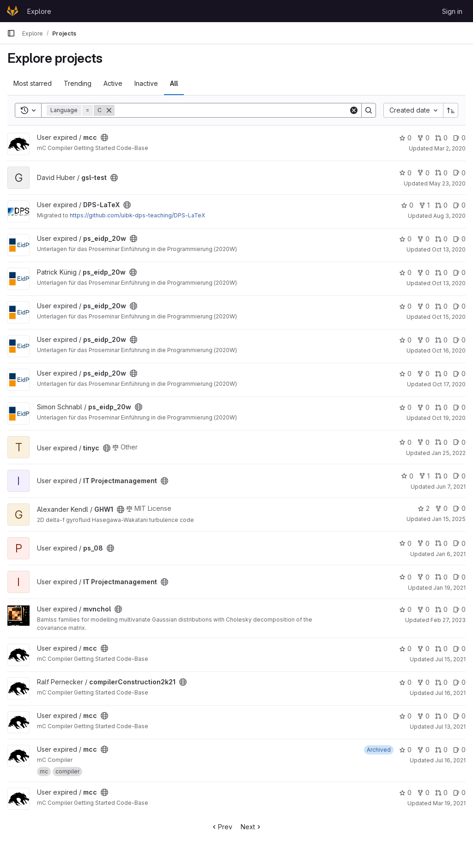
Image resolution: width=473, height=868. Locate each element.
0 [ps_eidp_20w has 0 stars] (405, 239)
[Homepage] (12, 11)
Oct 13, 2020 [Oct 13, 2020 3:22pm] (449, 283)
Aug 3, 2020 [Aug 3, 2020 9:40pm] (449, 216)
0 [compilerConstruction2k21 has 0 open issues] (459, 682)
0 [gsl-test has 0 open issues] (459, 173)
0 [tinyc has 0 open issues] (459, 442)
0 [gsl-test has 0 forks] (423, 173)
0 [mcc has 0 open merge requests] (441, 138)
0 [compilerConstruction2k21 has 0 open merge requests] (441, 682)
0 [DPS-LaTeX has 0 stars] (407, 205)
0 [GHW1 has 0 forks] (441, 508)
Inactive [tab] (146, 83)
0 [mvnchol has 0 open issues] (459, 609)
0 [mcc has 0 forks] (423, 138)
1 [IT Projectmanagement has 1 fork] (424, 476)
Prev (221, 827)
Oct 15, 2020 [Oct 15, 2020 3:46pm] (449, 317)
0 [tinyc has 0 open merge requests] (441, 442)
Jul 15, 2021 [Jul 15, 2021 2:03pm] (450, 659)
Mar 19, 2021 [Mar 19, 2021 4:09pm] (449, 803)
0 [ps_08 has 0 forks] (423, 543)
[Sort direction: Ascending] (451, 110)
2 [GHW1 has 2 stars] (424, 508)
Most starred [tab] (33, 83)
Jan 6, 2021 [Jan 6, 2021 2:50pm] (451, 554)
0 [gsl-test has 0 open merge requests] (441, 173)
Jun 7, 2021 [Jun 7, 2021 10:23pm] (451, 487)
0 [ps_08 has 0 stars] (405, 543)
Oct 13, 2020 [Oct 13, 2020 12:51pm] (449, 249)
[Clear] (354, 110)
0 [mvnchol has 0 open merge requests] (441, 609)
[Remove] (109, 110)
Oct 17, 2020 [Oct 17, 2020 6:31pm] (449, 384)
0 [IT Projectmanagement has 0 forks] (423, 577)
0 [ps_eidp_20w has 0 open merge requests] (441, 239)
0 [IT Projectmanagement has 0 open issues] (459, 476)
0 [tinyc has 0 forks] (423, 442)
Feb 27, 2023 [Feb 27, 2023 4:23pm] (448, 620)
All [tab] (174, 83)
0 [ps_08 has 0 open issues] (459, 543)
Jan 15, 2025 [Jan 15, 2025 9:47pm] (449, 519)
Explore (39, 11)
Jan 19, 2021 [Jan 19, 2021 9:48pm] (449, 588)
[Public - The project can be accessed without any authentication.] (104, 138)
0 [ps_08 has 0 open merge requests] (441, 543)
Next (252, 827)
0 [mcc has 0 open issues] (459, 138)
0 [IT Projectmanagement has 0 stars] (407, 476)
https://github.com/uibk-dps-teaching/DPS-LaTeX (137, 215)
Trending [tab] (78, 83)
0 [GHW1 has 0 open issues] (459, 508)
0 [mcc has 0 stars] (405, 138)
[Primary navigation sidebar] (11, 33)
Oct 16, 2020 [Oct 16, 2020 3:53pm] (449, 350)
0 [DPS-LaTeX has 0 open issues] (459, 205)
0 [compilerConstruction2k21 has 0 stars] (405, 682)
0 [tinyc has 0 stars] (405, 442)
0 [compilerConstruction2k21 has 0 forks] (423, 682)
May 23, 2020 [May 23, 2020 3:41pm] (447, 183)
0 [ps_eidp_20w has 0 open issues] (459, 239)
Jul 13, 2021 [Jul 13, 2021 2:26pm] (450, 727)
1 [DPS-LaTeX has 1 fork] (424, 205)
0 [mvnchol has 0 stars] (405, 609)
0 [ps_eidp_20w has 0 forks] (423, 239)
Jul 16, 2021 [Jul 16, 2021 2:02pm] (450, 693)
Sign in (452, 11)
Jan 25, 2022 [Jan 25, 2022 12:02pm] (449, 453)
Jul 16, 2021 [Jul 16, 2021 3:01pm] (450, 760)
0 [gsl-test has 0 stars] (405, 173)
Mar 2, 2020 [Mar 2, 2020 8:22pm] (450, 148)
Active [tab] (113, 83)
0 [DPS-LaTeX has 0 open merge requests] (441, 205)
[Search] (232, 110)
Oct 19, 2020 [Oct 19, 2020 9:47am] (449, 418)
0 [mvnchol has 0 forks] (423, 609)
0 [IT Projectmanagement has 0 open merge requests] (441, 476)
